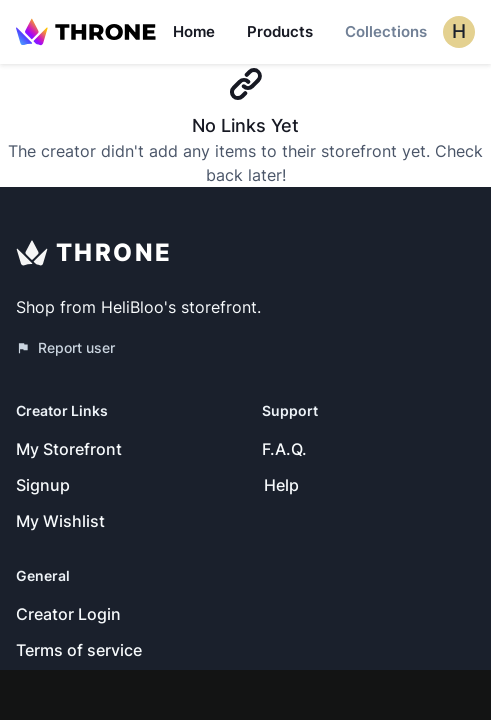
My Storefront (69, 449)
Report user (65, 347)
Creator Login (68, 614)
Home (194, 31)
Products (280, 31)
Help (281, 485)
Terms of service (79, 650)
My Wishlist (60, 521)
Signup (43, 485)
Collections (386, 31)
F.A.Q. (284, 449)
